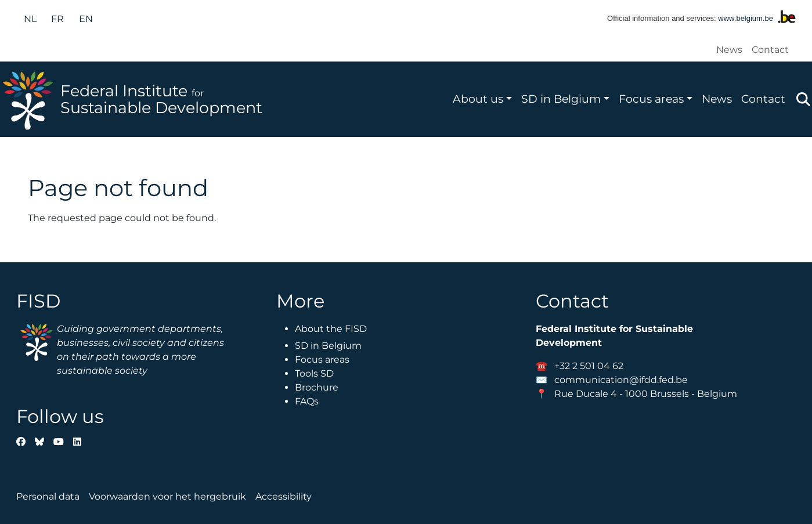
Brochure (317, 387)
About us (478, 99)
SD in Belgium (561, 99)
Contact (770, 50)
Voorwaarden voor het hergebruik (167, 496)
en (86, 19)
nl (30, 19)
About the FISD (331, 329)
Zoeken (803, 99)
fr (57, 19)
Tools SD (314, 373)
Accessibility (284, 496)
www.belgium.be (746, 18)
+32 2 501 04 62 (589, 366)
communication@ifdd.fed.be (621, 380)
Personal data (48, 496)
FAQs (307, 401)
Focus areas (651, 99)
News (729, 50)
